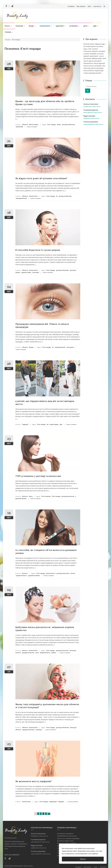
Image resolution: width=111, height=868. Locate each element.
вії (57, 196)
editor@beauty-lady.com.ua (93, 112)
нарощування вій (21, 198)
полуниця (39, 730)
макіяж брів (19, 127)
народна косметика (28, 653)
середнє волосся (21, 576)
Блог (90, 6)
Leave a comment (32, 127)
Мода (31, 26)
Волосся (25, 496)
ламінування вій (60, 347)
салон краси (70, 347)
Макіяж (31, 347)
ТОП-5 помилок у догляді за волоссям (38, 476)
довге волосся (51, 573)
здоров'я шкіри (26, 272)
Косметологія (33, 196)
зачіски (73, 573)
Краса (7, 26)
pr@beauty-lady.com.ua (91, 118)
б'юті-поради (51, 125)
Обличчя (25, 125)
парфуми (61, 802)
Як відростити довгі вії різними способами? (41, 178)
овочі (37, 653)
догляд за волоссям (68, 496)
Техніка (8, 32)
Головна (71, 6)
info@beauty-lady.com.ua (92, 106)
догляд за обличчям (69, 125)
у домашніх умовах (34, 576)
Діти (85, 26)
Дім (95, 26)
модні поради (54, 424)
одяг (61, 424)
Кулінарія (73, 26)
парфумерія (53, 802)
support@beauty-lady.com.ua (93, 124)
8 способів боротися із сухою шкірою (38, 250)
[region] (83, 854)
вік (48, 424)
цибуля (54, 653)
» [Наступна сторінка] (46, 814)
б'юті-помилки (46, 496)
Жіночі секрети (34, 125)
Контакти (97, 6)
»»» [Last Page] (49, 814)
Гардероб (25, 424)
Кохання (19, 26)
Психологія (45, 26)
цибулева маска (45, 653)
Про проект (81, 6)
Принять (83, 859)
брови (59, 125)
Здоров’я (60, 26)
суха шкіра (36, 272)
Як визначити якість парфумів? (33, 781)
